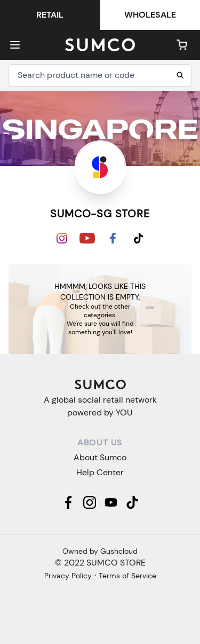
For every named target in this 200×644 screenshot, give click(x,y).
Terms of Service (127, 576)
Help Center (100, 472)
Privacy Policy (68, 576)
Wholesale (150, 15)
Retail (50, 15)
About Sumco (100, 457)
